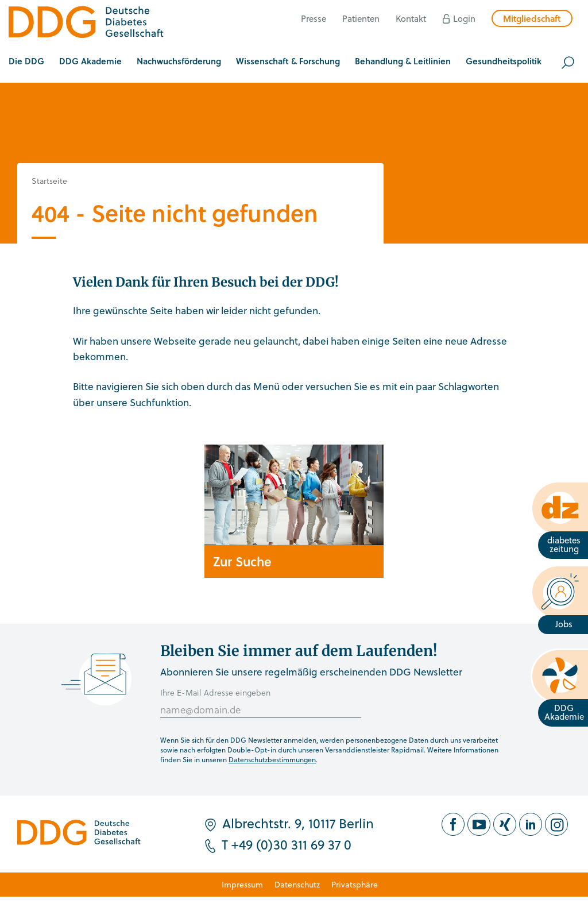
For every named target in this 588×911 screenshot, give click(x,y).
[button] (26, 63)
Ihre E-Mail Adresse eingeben (215, 692)
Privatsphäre (355, 884)
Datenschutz (297, 884)
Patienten (361, 18)
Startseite (49, 181)
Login (464, 18)
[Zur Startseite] (86, 24)
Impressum (242, 884)
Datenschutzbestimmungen (272, 759)
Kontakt (411, 18)
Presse (314, 18)
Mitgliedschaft (532, 18)
